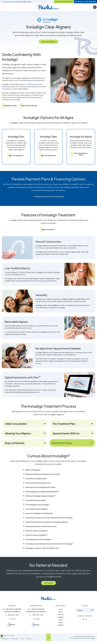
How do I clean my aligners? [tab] (37, 533)
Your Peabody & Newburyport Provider (17, 2)
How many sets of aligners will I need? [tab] (41, 489)
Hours (13, 622)
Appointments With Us (66, 436)
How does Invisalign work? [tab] (36, 481)
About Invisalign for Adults (81, 156)
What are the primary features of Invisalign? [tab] (43, 476)
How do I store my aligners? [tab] (36, 537)
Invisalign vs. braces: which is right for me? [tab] (42, 550)
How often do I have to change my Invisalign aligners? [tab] (47, 524)
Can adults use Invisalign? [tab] (36, 503)
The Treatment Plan (64, 426)
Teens (61, 623)
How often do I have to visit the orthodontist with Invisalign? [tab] (49, 520)
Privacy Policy (15, 642)
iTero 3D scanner (30, 384)
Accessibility (5, 642)
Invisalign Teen (48, 138)
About (61, 615)
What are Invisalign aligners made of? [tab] (41, 498)
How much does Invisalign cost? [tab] (38, 485)
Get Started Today (64, 445)
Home (61, 612)
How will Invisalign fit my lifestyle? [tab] (39, 516)
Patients (61, 628)
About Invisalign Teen (48, 157)
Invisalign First (16, 138)
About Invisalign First (16, 157)
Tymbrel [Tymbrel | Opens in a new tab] (93, 641)
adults (4, 88)
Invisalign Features (11, 107)
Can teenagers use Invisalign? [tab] (37, 507)
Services (61, 617)
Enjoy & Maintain (15, 445)
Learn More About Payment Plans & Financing (48, 199)
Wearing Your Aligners (18, 436)
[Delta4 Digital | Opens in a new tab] (8, 639)
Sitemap (29, 642)
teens (36, 86)
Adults (61, 625)
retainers (55, 308)
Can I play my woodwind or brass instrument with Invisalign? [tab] (49, 546)
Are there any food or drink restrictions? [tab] (41, 529)
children (31, 86)
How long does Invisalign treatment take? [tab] (42, 494)
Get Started (48, 586)
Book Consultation (49, 43)
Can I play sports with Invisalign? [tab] (38, 542)
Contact (12, 628)
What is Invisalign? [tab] (33, 472)
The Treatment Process (32, 107)
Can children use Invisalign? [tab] (37, 511)
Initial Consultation (16, 426)
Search (22, 642)
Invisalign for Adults (81, 138)
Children (61, 620)
